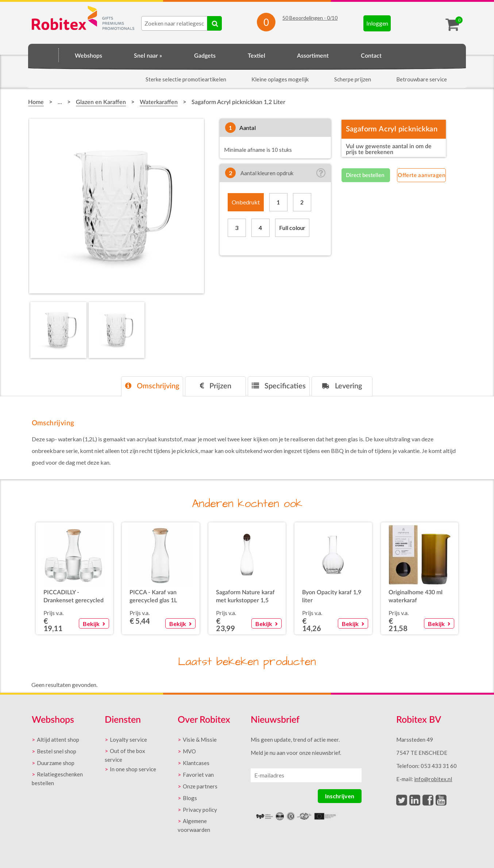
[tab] (152, 386)
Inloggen (377, 23)
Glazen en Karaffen (101, 102)
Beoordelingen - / (310, 18)
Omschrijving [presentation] (152, 386)
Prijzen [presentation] (216, 386)
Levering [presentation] (342, 386)
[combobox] (174, 23)
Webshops (88, 56)
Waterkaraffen (159, 102)
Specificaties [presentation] (279, 386)
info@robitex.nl (433, 779)
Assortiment (313, 56)
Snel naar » (148, 56)
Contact (371, 56)
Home (43, 55)
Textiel (256, 56)
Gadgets (205, 56)
